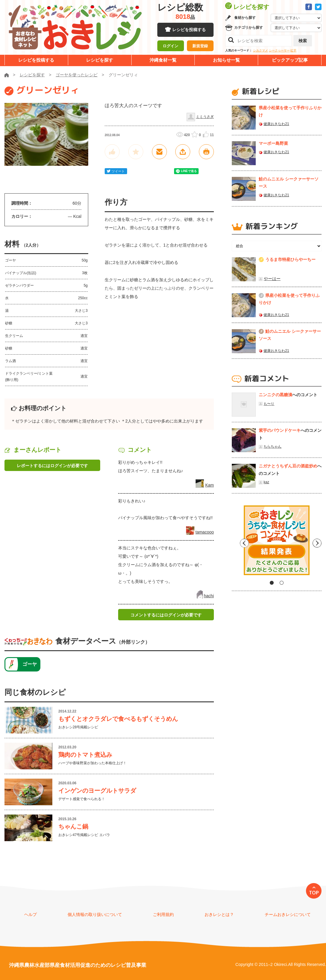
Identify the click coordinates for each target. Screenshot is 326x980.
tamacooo (205, 532)
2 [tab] (282, 583)
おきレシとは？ (219, 914)
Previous (236, 543)
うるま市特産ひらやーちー (290, 259)
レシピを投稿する (189, 30)
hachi (209, 596)
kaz (266, 482)
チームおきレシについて (288, 914)
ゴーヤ (30, 664)
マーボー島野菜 (273, 143)
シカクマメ (261, 50)
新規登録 (200, 46)
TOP (314, 893)
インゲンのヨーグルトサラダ (97, 791)
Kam (210, 485)
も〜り (269, 404)
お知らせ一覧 (226, 60)
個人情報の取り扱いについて (95, 914)
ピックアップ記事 (290, 60)
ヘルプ (31, 914)
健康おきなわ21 (276, 124)
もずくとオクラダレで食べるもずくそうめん (118, 719)
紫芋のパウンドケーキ (280, 430)
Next (317, 543)
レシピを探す (100, 60)
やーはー (272, 279)
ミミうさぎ (205, 117)
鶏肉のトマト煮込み (85, 755)
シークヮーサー (279, 50)
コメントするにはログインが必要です (166, 615)
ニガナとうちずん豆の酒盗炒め (288, 466)
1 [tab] (272, 583)
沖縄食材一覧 (163, 60)
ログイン (170, 46)
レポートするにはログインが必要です (52, 466)
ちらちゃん (272, 446)
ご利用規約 (163, 914)
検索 (303, 41)
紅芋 (293, 50)
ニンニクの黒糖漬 (275, 395)
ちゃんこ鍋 (73, 826)
